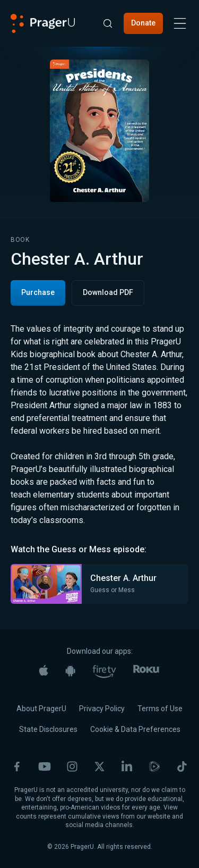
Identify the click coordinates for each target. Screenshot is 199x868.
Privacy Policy (102, 709)
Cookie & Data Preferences (135, 729)
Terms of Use (160, 709)
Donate (143, 23)
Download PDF (108, 292)
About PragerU (41, 709)
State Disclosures (48, 729)
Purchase (38, 292)
